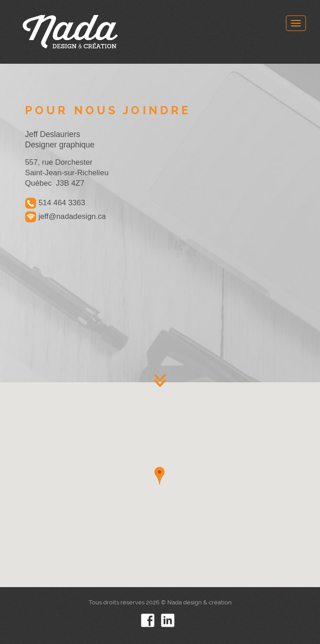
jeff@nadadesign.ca (65, 217)
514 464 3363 (55, 203)
